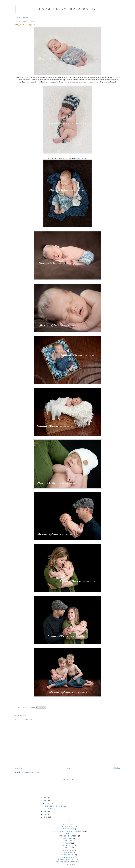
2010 (46, 817)
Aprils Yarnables (83, 158)
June (48, 803)
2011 (46, 814)
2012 (46, 812)
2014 (46, 798)
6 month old (68, 826)
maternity (68, 850)
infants (68, 848)
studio (68, 864)
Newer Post (19, 768)
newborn (68, 852)
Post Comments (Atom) (31, 772)
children (68, 841)
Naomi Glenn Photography (68, 9)
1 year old (68, 824)
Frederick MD (68, 845)
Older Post (117, 768)
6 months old (68, 829)
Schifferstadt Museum (68, 859)
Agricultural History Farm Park (68, 831)
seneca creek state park (68, 862)
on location (68, 855)
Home (18, 17)
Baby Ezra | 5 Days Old (25, 24)
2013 (46, 801)
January (50, 809)
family (68, 843)
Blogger (71, 779)
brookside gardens (68, 836)
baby (68, 834)
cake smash (68, 838)
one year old (68, 857)
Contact (26, 17)
